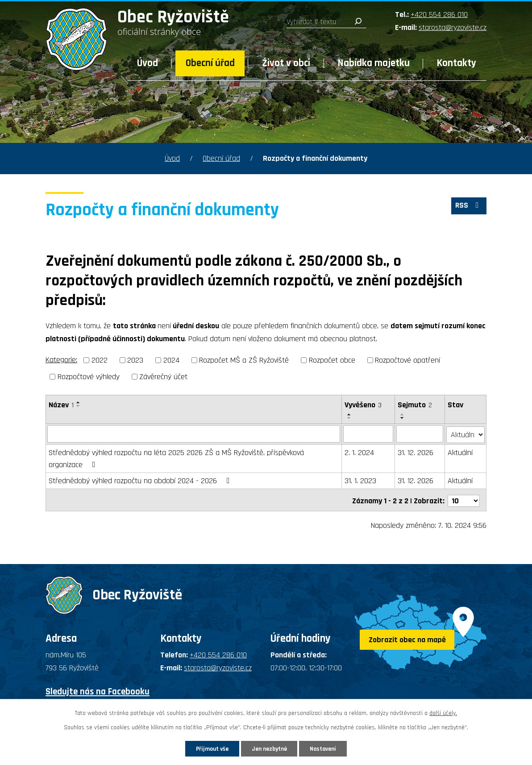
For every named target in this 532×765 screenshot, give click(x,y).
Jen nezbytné (269, 748)
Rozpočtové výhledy (89, 377)
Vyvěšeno (364, 405)
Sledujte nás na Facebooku (98, 689)
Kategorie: (61, 360)
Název (61, 405)
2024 (171, 360)
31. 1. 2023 (361, 480)
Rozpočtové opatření (407, 360)
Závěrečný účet (163, 377)
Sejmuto (415, 405)
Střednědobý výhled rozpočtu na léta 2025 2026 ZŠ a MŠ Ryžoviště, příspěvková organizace (176, 458)
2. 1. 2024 (360, 452)
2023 (135, 360)
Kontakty (457, 63)
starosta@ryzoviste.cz (453, 27)
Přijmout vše (207, 748)
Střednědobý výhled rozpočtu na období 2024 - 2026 (141, 480)
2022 (100, 360)
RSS (468, 207)
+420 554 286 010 (439, 15)
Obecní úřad (210, 63)
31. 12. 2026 (416, 452)
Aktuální (461, 452)
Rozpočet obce (332, 360)
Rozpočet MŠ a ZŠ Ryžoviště (244, 360)
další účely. (443, 712)
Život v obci (286, 63)
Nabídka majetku (374, 63)
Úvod (148, 63)
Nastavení (328, 748)
